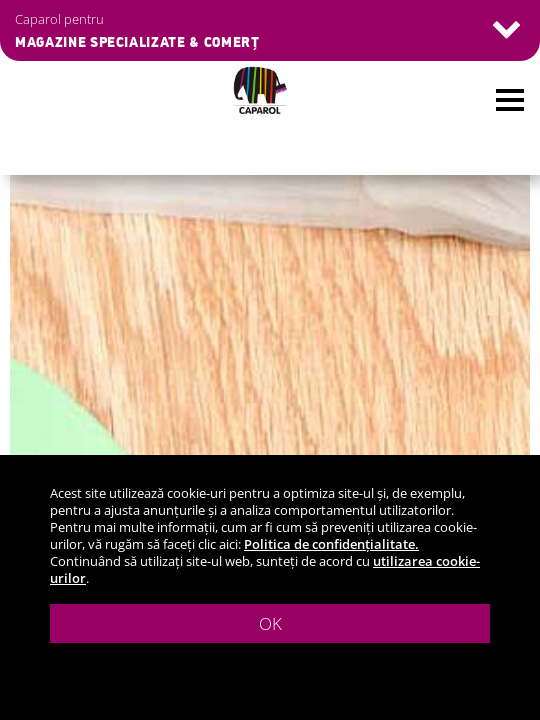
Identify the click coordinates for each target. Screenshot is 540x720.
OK (270, 623)
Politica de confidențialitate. (331, 544)
